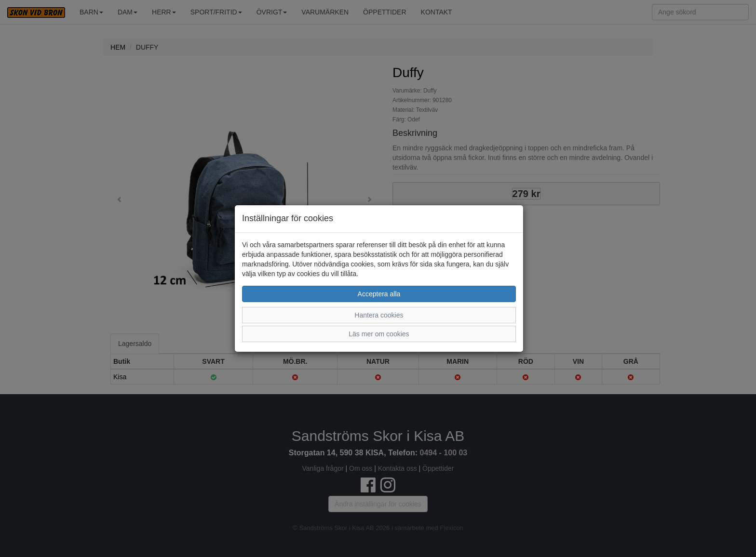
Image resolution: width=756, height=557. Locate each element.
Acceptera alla (379, 294)
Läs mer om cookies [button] (379, 334)
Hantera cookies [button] (379, 315)
